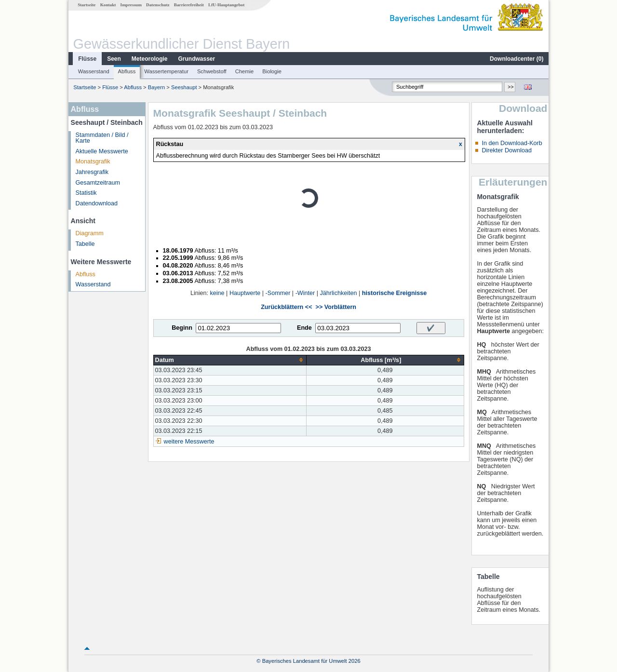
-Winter (305, 293)
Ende (304, 328)
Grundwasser (197, 59)
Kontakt (108, 5)
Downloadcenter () (516, 59)
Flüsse (87, 59)
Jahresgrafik (92, 172)
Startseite (87, 5)
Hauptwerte (245, 293)
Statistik (86, 193)
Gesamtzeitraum (98, 183)
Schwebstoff (212, 71)
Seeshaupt (184, 87)
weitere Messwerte (189, 442)
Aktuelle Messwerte (102, 151)
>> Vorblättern (336, 307)
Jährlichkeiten (339, 293)
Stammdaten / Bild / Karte (102, 138)
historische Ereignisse (394, 293)
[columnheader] (230, 360)
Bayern (156, 87)
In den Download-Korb (512, 143)
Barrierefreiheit (189, 5)
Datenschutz (158, 5)
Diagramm (90, 233)
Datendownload (97, 203)
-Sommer (278, 293)
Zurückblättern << (286, 307)
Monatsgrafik (93, 161)
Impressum (131, 5)
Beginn (182, 328)
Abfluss (127, 71)
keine (217, 293)
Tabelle (85, 244)
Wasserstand (94, 71)
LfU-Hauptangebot (226, 5)
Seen (114, 59)
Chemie (245, 71)
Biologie (272, 71)
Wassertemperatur (166, 71)
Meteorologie (150, 59)
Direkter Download (507, 150)
